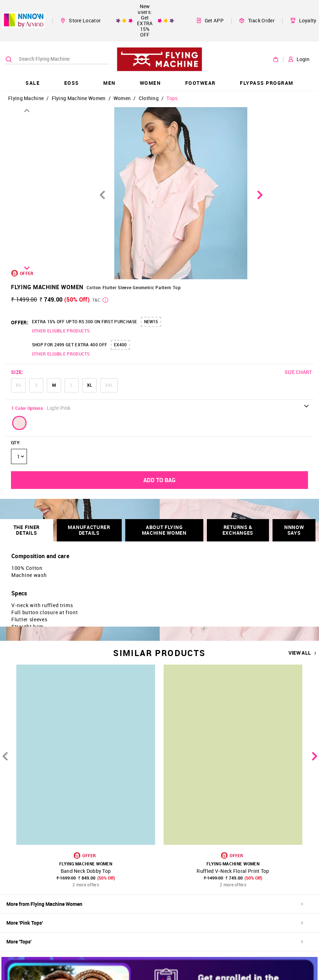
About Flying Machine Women (164, 530)
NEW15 (151, 321)
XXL (109, 385)
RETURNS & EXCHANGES (238, 530)
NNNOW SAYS (294, 530)
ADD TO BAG (159, 480)
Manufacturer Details (89, 530)
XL (90, 385)
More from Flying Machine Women (155, 904)
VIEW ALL (302, 653)
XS (18, 385)
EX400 (120, 345)
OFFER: (20, 322)
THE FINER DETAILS (27, 530)
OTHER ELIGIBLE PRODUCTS (61, 331)
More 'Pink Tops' (155, 923)
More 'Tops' (155, 942)
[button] (20, 423)
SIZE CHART (298, 372)
